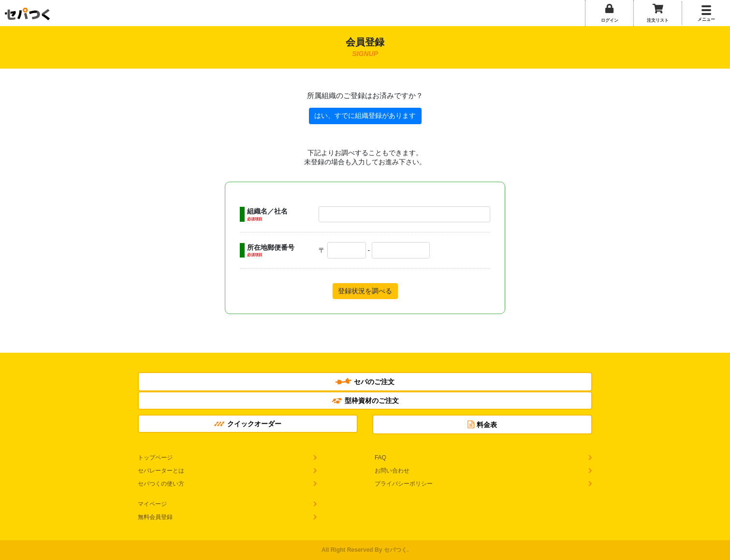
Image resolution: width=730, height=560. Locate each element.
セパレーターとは (161, 471)
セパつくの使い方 (161, 484)
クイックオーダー (248, 424)
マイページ (152, 504)
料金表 (482, 424)
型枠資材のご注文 (365, 401)
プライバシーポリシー (404, 484)
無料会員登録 (155, 517)
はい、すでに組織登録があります (365, 115)
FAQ (380, 458)
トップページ (155, 458)
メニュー (706, 19)
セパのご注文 (365, 382)
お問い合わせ (392, 471)
